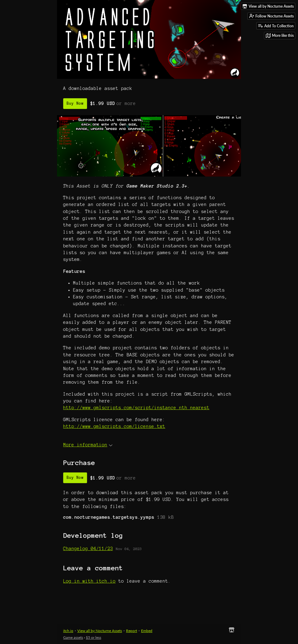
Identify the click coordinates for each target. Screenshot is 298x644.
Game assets (73, 637)
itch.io (68, 631)
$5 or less (94, 637)
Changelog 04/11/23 (88, 549)
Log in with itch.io (89, 581)
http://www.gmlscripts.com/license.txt (114, 426)
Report (132, 631)
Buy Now (75, 103)
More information (88, 445)
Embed (147, 631)
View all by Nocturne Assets (100, 631)
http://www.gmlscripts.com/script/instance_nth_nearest (136, 408)
